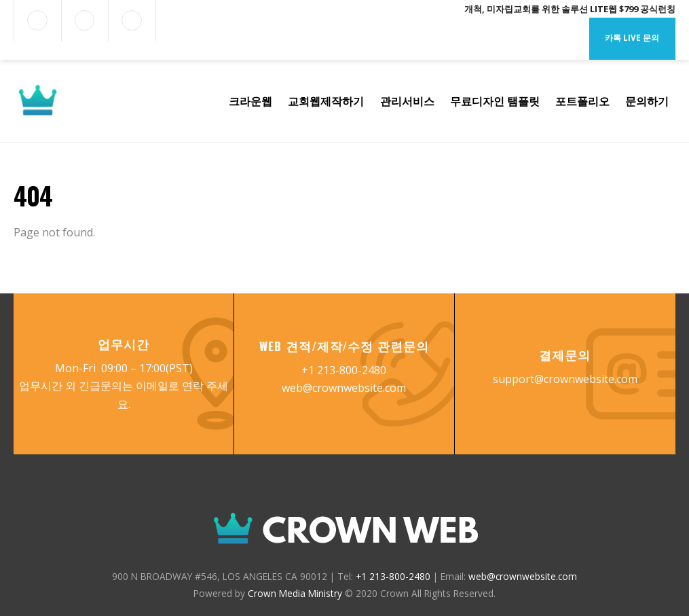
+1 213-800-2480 (344, 370)
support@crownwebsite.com (565, 379)
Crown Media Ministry (295, 593)
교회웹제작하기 (326, 101)
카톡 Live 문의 (632, 38)
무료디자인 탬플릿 (495, 101)
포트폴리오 (582, 101)
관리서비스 (407, 101)
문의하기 (647, 101)
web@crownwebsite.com (344, 388)
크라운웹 (250, 101)
